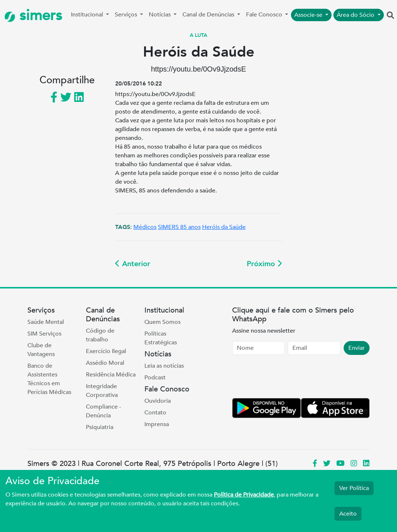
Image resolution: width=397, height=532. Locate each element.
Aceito (348, 514)
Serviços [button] (127, 15)
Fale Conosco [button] (265, 15)
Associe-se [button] (309, 15)
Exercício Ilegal (106, 351)
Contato (155, 413)
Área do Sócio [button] (356, 15)
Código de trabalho (100, 335)
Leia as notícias (164, 366)
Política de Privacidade (244, 495)
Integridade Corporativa (102, 391)
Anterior (133, 264)
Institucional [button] (88, 15)
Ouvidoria (158, 401)
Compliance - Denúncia (103, 411)
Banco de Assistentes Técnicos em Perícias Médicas (49, 379)
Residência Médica (111, 375)
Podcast (155, 378)
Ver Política (354, 488)
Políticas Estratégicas (161, 338)
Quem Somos (162, 322)
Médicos (145, 227)
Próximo (264, 264)
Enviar (357, 348)
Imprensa (157, 424)
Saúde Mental (46, 322)
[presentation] (288, 378)
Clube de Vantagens (41, 350)
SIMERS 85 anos (179, 227)
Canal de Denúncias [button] (209, 15)
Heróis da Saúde (224, 227)
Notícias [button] (160, 15)
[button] (390, 16)
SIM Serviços (44, 334)
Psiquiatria (100, 427)
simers (33, 16)
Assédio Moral (105, 363)
